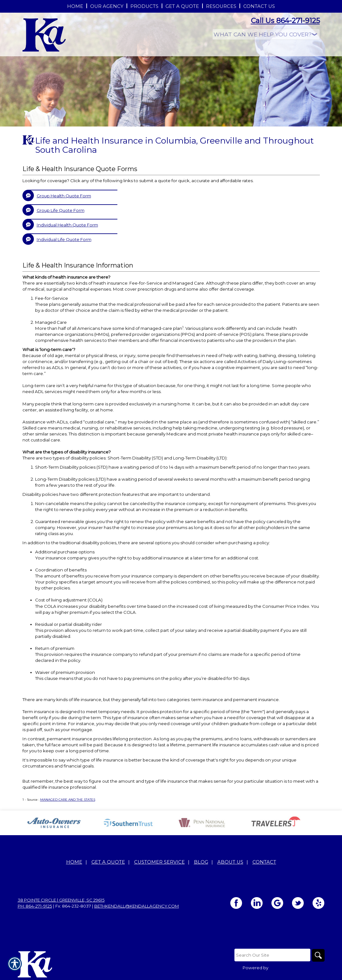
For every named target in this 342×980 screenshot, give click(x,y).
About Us (230, 862)
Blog (201, 862)
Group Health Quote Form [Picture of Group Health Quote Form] (64, 196)
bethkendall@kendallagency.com (137, 906)
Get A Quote (108, 862)
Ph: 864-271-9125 (35, 906)
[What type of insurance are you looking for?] (266, 34)
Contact (264, 862)
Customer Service (159, 862)
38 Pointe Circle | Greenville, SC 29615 (61, 900)
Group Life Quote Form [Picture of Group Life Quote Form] (61, 210)
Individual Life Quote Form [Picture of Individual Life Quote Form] (64, 239)
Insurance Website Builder (297, 968)
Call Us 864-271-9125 (285, 21)
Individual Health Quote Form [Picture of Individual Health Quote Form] (67, 225)
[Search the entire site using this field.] (272, 955)
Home (74, 862)
